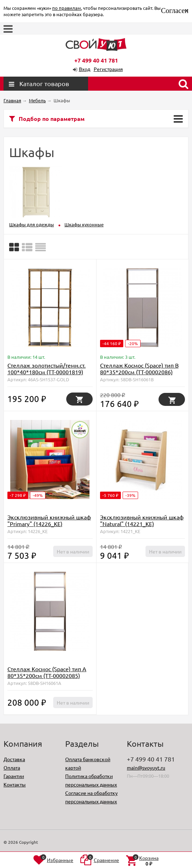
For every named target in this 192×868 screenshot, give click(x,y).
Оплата (12, 767)
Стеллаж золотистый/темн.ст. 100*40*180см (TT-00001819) (47, 368)
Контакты (15, 784)
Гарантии (14, 776)
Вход (85, 69)
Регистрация (108, 69)
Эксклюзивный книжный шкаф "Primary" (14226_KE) (49, 520)
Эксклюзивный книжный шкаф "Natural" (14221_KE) (142, 520)
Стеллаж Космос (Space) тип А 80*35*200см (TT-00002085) (47, 672)
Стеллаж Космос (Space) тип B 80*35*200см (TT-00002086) (139, 368)
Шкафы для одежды (32, 224)
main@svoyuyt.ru (146, 767)
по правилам (67, 8)
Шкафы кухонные (84, 224)
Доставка (14, 759)
